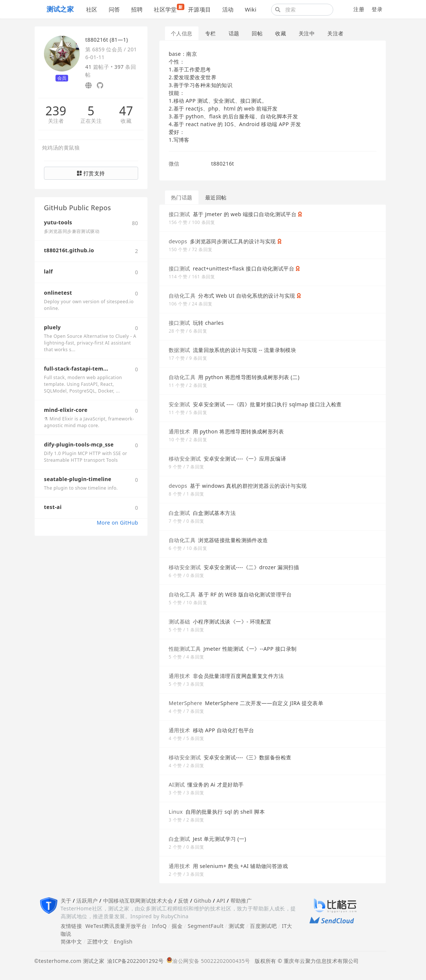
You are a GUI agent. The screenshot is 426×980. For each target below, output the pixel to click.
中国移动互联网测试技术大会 (138, 901)
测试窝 (237, 926)
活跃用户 (87, 901)
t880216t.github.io (69, 250)
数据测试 (179, 350)
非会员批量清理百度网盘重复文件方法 (239, 676)
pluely (52, 327)
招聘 (137, 9)
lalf (48, 271)
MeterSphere (185, 703)
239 (56, 111)
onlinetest (58, 293)
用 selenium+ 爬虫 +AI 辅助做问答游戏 (240, 866)
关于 (66, 901)
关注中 (307, 33)
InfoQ (159, 926)
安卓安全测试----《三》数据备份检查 (248, 757)
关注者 (56, 121)
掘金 (177, 926)
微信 (174, 164)
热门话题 (182, 197)
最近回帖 (216, 197)
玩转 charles (208, 323)
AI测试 (177, 784)
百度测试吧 (263, 926)
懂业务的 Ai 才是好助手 (215, 784)
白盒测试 (179, 513)
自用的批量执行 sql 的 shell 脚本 (225, 812)
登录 (377, 9)
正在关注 (91, 121)
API (221, 901)
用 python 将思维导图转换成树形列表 (238, 431)
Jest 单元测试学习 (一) (220, 839)
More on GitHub (117, 523)
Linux (176, 812)
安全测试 (179, 404)
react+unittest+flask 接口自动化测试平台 (244, 268)
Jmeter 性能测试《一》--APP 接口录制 (250, 649)
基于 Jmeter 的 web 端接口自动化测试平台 (245, 214)
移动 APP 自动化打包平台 (224, 730)
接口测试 (179, 214)
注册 (359, 9)
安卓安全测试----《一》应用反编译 (245, 459)
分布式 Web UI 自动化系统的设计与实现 (247, 296)
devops (178, 241)
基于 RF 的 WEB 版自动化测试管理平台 (245, 594)
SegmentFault (206, 926)
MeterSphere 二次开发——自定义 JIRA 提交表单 (264, 703)
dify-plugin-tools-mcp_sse (79, 444)
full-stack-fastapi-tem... (76, 369)
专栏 (211, 33)
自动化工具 (182, 296)
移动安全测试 (185, 459)
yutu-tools (58, 222)
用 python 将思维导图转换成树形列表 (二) (249, 377)
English (123, 941)
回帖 (257, 33)
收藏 (126, 121)
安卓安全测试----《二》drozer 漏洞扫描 (251, 567)
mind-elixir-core (66, 410)
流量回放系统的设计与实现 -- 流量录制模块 (245, 350)
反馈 (183, 901)
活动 (228, 9)
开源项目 (200, 9)
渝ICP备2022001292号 (134, 961)
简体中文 (71, 941)
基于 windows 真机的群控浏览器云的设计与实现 (248, 486)
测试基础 (179, 622)
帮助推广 (241, 901)
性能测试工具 (185, 649)
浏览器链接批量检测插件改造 (233, 540)
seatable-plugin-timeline (78, 479)
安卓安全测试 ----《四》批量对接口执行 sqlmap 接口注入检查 (267, 404)
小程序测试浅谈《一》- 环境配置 (232, 622)
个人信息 (182, 33)
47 (126, 111)
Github (202, 901)
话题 (234, 33)
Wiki (250, 9)
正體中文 (98, 941)
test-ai (53, 507)
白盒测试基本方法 (214, 513)
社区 (92, 9)
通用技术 (179, 431)
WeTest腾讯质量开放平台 (116, 926)
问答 (115, 9)
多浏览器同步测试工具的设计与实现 (233, 241)
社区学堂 (168, 8)
